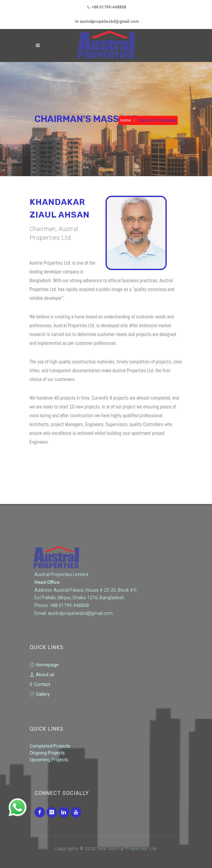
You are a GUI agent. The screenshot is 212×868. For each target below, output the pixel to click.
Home (126, 120)
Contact (40, 685)
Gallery (40, 694)
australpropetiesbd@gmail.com (107, 22)
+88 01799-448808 (107, 7)
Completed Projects (50, 746)
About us (42, 675)
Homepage (44, 665)
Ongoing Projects (47, 753)
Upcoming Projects (49, 760)
